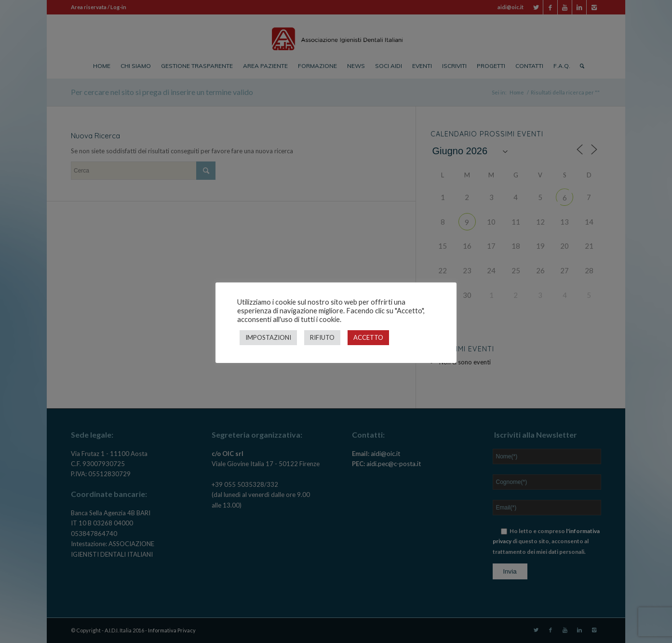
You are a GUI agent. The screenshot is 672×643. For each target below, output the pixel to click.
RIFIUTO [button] (322, 337)
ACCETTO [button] (368, 337)
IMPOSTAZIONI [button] (268, 337)
